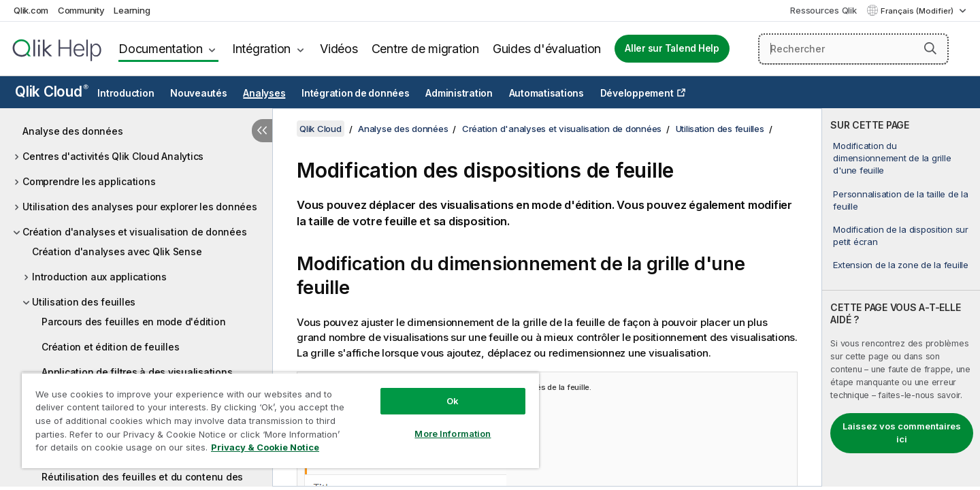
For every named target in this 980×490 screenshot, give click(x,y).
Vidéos (339, 49)
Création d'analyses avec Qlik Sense (117, 251)
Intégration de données (356, 93)
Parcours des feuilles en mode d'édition (133, 322)
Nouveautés (199, 93)
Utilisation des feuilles (84, 302)
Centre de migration (425, 49)
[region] (280, 420)
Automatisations (546, 93)
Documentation (161, 49)
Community (81, 10)
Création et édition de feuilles (110, 347)
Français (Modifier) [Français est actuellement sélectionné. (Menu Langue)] (918, 11)
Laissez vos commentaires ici (902, 433)
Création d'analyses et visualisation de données (134, 232)
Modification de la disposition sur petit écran (901, 235)
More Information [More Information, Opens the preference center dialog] (453, 434)
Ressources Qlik (823, 10)
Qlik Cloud (52, 92)
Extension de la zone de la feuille (901, 265)
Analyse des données (72, 131)
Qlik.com (31, 10)
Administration (459, 93)
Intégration (261, 49)
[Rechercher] (853, 49)
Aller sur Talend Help (672, 48)
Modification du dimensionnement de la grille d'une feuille (892, 158)
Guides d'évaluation (547, 49)
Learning (132, 10)
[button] (930, 48)
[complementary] (901, 297)
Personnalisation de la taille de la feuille (900, 200)
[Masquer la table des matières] (262, 131)
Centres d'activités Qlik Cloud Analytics (113, 156)
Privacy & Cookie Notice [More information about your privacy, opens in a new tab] (265, 447)
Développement (637, 93)
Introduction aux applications (99, 277)
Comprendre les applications (89, 181)
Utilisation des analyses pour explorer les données (140, 207)
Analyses (264, 93)
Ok (453, 401)
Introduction (126, 93)
